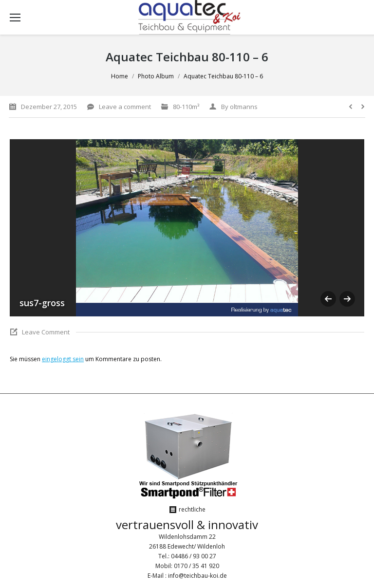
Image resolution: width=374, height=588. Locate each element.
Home (120, 76)
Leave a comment (125, 107)
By (239, 107)
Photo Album (156, 76)
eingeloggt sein (63, 359)
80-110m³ (186, 107)
